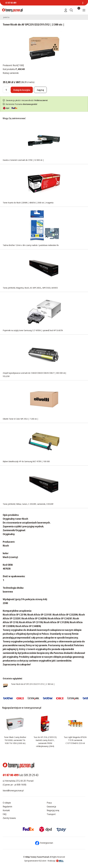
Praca (49, 803)
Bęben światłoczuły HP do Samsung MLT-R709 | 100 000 (26, 461)
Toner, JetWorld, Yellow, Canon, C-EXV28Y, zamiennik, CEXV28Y (28, 504)
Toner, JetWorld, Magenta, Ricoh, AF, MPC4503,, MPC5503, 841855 (30, 288)
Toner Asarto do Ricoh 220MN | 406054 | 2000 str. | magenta (28, 203)
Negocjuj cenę (53, 810)
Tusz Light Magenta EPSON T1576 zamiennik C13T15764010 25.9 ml (75, 740)
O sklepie (7, 803)
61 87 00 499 (11, 3)
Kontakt (6, 810)
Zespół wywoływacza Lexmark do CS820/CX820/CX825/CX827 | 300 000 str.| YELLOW (35, 375)
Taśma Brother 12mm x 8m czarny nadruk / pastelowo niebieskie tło (31, 245)
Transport (51, 814)
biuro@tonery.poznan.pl (13, 790)
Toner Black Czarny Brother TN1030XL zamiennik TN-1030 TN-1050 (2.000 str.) (15, 740)
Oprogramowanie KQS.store (35, 861)
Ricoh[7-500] (18, 65)
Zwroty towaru (9, 818)
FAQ (5, 814)
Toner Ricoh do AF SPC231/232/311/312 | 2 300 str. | (33, 684)
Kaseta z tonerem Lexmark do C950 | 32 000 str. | (23, 160)
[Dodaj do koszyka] (22, 90)
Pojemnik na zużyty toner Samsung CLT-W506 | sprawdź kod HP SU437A (33, 330)
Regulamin (7, 807)
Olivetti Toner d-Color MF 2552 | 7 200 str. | (20, 419)
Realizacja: (56, 861)
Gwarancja (51, 807)
